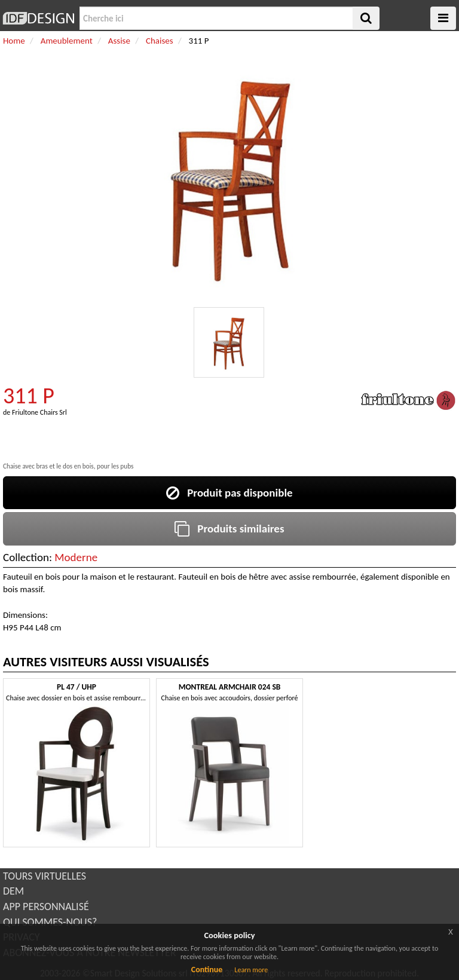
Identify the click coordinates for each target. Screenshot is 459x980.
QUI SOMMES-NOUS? (50, 922)
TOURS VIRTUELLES (45, 876)
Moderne (76, 557)
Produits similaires (229, 529)
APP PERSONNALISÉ (46, 906)
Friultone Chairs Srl (39, 412)
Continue (207, 970)
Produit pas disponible (229, 493)
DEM (13, 891)
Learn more (251, 970)
